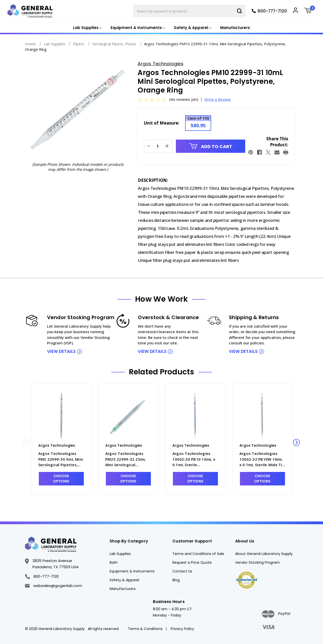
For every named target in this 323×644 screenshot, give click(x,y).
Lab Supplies (120, 554)
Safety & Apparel (124, 580)
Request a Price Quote (192, 562)
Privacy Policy (182, 629)
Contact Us (182, 571)
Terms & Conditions (145, 629)
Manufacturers (235, 28)
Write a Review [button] (218, 99)
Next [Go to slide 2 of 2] (296, 442)
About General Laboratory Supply (264, 554)
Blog (176, 580)
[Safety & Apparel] (192, 28)
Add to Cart (211, 146)
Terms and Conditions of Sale (198, 554)
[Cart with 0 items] (310, 11)
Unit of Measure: (162, 123)
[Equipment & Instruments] (137, 28)
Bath (114, 562)
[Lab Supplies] (87, 28)
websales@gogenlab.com (54, 586)
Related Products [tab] (162, 372)
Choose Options (61, 479)
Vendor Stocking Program (257, 562)
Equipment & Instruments (132, 571)
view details (61, 351)
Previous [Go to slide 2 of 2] (27, 442)
